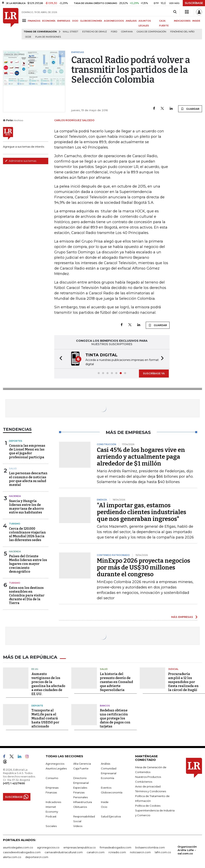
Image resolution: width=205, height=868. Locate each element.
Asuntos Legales (56, 768)
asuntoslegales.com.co (18, 847)
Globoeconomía (112, 792)
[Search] (175, 12)
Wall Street (70, 32)
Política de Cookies (148, 805)
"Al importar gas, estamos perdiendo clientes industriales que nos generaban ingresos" (142, 512)
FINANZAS (34, 21)
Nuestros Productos (148, 776)
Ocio (104, 806)
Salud (13, 468)
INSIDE (196, 21)
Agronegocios (55, 763)
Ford (114, 32)
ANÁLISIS (131, 21)
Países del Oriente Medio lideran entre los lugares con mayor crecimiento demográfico (28, 564)
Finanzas (51, 792)
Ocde (28, 37)
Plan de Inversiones (48, 37)
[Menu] (25, 20)
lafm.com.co (163, 852)
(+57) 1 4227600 (14, 783)
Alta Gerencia (82, 763)
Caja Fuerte (81, 768)
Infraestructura (83, 801)
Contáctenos (144, 781)
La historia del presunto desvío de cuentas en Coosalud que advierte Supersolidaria (116, 681)
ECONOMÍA (49, 21)
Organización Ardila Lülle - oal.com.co (187, 849)
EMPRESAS (64, 21)
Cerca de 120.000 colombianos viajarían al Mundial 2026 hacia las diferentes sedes (27, 534)
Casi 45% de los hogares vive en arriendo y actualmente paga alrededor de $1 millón (141, 457)
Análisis (106, 763)
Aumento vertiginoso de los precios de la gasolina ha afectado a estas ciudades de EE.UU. (48, 683)
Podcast (51, 816)
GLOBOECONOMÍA (91, 21)
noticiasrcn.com (140, 852)
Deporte (37, 705)
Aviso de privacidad (148, 786)
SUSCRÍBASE (194, 3)
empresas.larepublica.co (80, 847)
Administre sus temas (21, 161)
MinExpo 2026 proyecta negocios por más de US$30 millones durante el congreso (144, 567)
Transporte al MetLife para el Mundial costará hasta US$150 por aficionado (45, 718)
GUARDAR (190, 109)
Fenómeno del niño (182, 32)
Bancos (105, 705)
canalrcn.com (96, 852)
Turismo (15, 524)
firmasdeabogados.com (116, 847)
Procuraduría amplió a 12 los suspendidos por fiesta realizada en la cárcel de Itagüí (183, 681)
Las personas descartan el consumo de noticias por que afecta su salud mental (28, 479)
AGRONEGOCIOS (114, 21)
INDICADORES (182, 21)
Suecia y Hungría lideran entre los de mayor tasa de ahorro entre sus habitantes (26, 507)
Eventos (106, 787)
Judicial (173, 668)
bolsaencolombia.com (150, 847)
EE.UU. (35, 668)
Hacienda (15, 496)
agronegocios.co (48, 847)
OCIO (75, 21)
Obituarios (80, 806)
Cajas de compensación (151, 32)
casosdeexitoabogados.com (22, 852)
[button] (60, 359)
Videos (78, 825)
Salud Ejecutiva (111, 816)
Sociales (51, 825)
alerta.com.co (12, 856)
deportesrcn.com (37, 856)
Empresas (52, 787)
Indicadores (53, 801)
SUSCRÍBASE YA (154, 373)
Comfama (127, 32)
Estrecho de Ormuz (95, 32)
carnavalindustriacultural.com (64, 852)
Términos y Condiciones (151, 791)
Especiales (80, 787)
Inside (105, 801)
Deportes (16, 441)
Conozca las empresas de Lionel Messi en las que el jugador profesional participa (27, 451)
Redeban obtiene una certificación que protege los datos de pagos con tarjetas (115, 718)
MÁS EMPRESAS (182, 617)
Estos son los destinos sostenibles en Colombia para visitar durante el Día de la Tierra (27, 595)
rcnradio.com (117, 852)
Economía (108, 777)
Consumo (52, 777)
